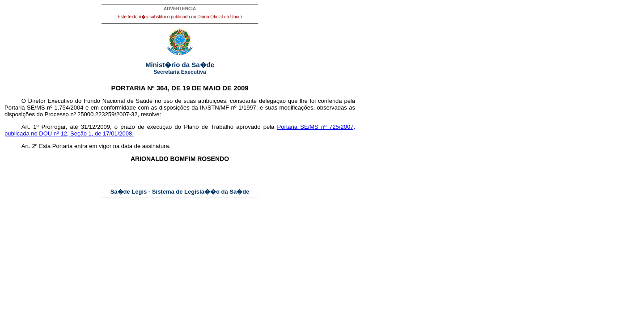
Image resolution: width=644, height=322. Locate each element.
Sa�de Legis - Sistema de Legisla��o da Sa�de (180, 192)
